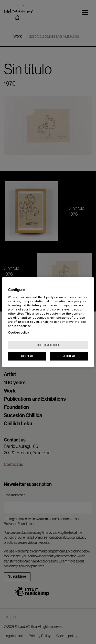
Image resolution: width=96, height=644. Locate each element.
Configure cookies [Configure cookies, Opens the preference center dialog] (48, 345)
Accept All (27, 356)
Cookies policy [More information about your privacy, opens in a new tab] (18, 333)
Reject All (69, 356)
